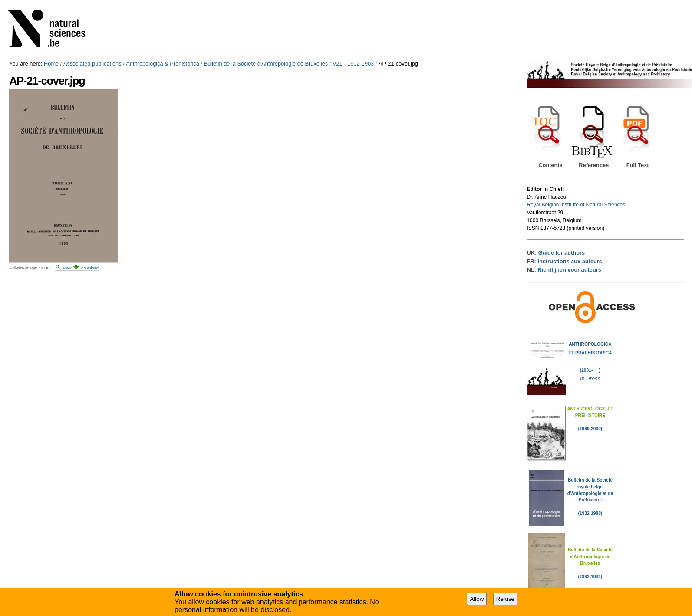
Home (51, 64)
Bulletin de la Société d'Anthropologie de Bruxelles (266, 64)
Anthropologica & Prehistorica (163, 64)
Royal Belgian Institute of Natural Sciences (576, 205)
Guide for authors (562, 253)
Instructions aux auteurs (570, 261)
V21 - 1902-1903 (353, 64)
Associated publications (92, 64)
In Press (590, 378)
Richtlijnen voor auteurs (569, 270)
